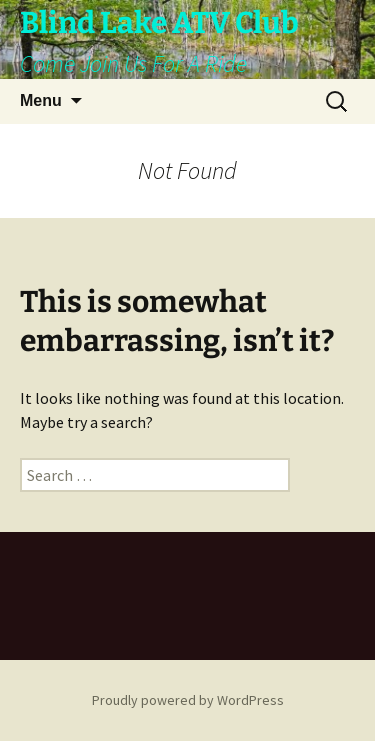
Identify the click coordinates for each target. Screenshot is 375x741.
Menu (41, 100)
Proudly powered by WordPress (188, 700)
